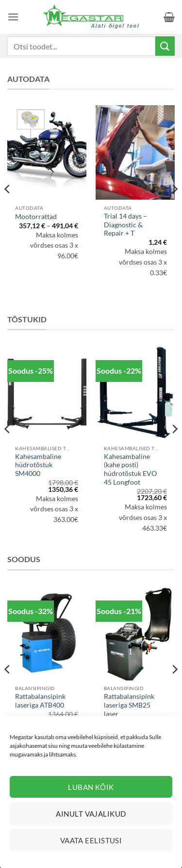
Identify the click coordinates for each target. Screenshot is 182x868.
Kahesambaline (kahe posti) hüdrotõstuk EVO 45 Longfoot (130, 469)
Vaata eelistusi (91, 840)
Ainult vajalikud (91, 814)
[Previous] (8, 208)
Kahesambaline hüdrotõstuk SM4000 (38, 465)
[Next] (174, 208)
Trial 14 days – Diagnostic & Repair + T (125, 225)
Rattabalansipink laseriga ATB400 (40, 701)
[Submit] (165, 46)
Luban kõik (91, 787)
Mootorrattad (36, 217)
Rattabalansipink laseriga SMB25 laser (129, 705)
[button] (13, 17)
